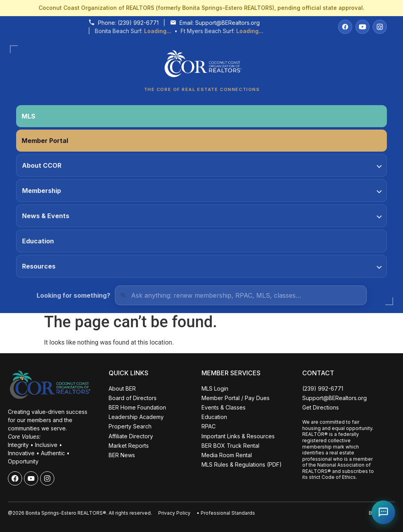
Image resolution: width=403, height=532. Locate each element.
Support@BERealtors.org (227, 23)
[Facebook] (345, 27)
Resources (202, 266)
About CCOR (202, 165)
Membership (202, 191)
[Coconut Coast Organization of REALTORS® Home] (201, 66)
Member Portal (45, 141)
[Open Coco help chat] (383, 512)
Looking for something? (73, 295)
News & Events (202, 216)
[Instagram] (380, 27)
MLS (29, 116)
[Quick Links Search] (241, 295)
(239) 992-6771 (138, 23)
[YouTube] (362, 27)
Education (38, 241)
